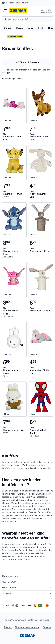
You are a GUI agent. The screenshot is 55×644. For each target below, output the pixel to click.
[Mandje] (42, 11)
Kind (40, 28)
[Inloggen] (50, 11)
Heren (20, 28)
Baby (30, 28)
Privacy (8, 627)
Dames (8, 28)
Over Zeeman (27, 582)
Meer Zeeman (27, 588)
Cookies (47, 627)
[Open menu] (5, 11)
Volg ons (27, 593)
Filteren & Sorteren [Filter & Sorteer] (27, 62)
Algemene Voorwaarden (27, 627)
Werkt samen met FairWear (17, 3)
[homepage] (18, 11)
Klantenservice (27, 576)
